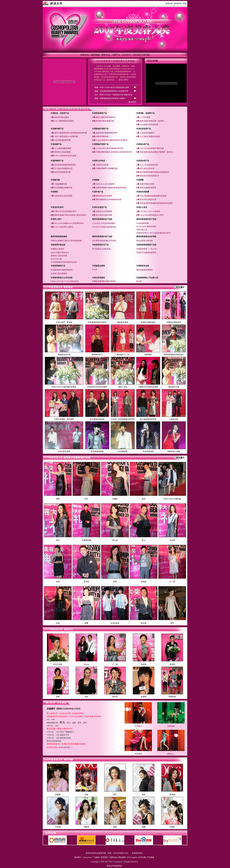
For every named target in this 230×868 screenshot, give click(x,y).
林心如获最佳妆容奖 (148, 419)
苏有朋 (144, 582)
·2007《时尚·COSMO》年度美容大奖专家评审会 (113, 95)
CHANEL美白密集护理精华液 (152, 148)
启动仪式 (126, 55)
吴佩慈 (115, 499)
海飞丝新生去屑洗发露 (101, 249)
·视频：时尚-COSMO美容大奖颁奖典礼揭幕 (112, 87)
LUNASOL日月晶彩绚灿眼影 (104, 223)
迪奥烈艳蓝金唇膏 (147, 184)
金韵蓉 (144, 664)
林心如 (115, 540)
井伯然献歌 (123, 451)
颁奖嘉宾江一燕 (123, 355)
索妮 (115, 827)
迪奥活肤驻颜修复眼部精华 (107, 133)
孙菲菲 (115, 697)
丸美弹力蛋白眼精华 (59, 274)
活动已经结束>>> (66, 747)
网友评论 (106, 55)
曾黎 (86, 623)
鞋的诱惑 (138, 754)
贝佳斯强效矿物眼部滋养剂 (62, 270)
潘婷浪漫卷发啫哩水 (145, 270)
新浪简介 (78, 857)
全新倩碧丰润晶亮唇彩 (63, 196)
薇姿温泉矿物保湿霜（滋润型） (153, 121)
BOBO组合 (115, 623)
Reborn (86, 664)
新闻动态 (85, 55)
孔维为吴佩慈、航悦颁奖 (64, 419)
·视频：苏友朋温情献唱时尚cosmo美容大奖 (111, 91)
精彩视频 (95, 55)
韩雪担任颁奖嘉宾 (148, 322)
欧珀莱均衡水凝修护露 (105, 121)
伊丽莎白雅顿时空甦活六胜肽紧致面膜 (66, 241)
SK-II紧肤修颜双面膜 (63, 148)
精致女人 (171, 754)
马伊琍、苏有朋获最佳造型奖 (123, 419)
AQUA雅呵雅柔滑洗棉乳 (64, 121)
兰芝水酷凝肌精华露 (62, 140)
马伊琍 (172, 540)
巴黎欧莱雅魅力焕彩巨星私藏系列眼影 (111, 188)
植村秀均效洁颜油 (61, 117)
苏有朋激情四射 (97, 451)
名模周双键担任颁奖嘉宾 (174, 355)
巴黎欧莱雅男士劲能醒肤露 (107, 168)
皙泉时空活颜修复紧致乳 (146, 253)
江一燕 (172, 582)
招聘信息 (113, 857)
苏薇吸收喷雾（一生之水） (147, 249)
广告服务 (96, 857)
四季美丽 (171, 726)
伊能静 (172, 827)
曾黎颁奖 (148, 355)
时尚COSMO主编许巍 (172, 499)
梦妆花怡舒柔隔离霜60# (149, 176)
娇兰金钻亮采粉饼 (147, 168)
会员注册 (142, 857)
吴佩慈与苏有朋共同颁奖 (148, 387)
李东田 (86, 582)
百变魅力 (138, 726)
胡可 (86, 499)
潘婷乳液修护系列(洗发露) (65, 215)
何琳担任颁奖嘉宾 (174, 322)
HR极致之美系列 (57, 249)
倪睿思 (86, 827)
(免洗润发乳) (81, 215)
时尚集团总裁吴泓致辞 (97, 322)
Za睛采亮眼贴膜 (102, 136)
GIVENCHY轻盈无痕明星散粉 (104, 227)
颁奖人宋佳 (123, 387)
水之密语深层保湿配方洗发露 (104, 241)
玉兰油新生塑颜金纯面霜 (150, 136)
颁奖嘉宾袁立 (97, 355)
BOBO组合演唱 (64, 451)
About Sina (87, 857)
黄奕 (144, 499)
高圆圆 (58, 795)
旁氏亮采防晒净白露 (62, 172)
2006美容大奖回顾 (141, 55)
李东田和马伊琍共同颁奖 (97, 387)
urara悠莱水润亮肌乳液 (149, 125)
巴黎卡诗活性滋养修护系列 (65, 211)
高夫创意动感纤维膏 (104, 215)
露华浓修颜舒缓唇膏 (148, 188)
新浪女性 (169, 4)
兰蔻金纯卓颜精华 (147, 133)
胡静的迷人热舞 (174, 451)
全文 (121, 80)
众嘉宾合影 (174, 419)
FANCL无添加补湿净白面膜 (65, 156)
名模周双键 (86, 540)
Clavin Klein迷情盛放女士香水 (152, 215)
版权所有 (118, 866)
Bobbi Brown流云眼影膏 (105, 184)
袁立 (144, 540)
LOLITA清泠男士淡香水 (64, 227)
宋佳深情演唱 (148, 451)
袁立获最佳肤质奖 (97, 419)
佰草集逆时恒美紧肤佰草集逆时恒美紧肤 (156, 203)
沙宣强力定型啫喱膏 (104, 211)
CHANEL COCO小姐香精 (150, 211)
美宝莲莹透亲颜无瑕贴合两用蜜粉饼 (154, 172)
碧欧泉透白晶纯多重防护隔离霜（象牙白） (157, 152)
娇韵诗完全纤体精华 (104, 196)
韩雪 (115, 582)
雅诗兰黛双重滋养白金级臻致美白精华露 (71, 133)
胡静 (58, 499)
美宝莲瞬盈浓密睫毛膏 (63, 188)
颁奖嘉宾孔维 (174, 387)
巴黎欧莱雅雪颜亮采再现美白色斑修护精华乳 (114, 152)
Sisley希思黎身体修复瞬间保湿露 (153, 196)
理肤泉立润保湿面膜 (62, 152)
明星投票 (172, 697)
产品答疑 (150, 857)
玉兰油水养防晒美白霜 (63, 168)
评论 (126, 80)
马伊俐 (58, 827)
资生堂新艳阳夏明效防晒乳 (65, 165)
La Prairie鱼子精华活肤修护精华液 (109, 148)
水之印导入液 (56, 259)
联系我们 (105, 857)
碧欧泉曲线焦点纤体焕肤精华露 (108, 200)
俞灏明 (144, 697)
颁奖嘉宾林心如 (64, 355)
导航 (185, 4)
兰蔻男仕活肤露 (102, 165)
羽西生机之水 (142, 230)
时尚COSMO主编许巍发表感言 (64, 387)
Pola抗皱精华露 (142, 223)
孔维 (58, 623)
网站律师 (122, 857)
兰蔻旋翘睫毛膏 (61, 184)
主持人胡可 (58, 664)
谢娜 (144, 827)
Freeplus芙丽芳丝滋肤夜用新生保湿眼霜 (112, 140)
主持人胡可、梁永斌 (64, 322)
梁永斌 (144, 623)
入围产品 (116, 55)
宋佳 (58, 540)
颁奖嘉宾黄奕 (123, 322)
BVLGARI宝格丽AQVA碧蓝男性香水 (69, 223)
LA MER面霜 (145, 117)
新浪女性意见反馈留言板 (96, 853)
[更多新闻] (132, 102)
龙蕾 (58, 697)
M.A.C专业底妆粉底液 (149, 165)
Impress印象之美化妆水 (60, 253)
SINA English (132, 857)
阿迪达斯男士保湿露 (145, 241)
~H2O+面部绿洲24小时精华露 (66, 136)
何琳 (58, 582)
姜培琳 (172, 795)
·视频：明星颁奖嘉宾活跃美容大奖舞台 (110, 98)
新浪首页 (178, 4)
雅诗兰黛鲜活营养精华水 (106, 117)
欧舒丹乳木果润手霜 (148, 200)
